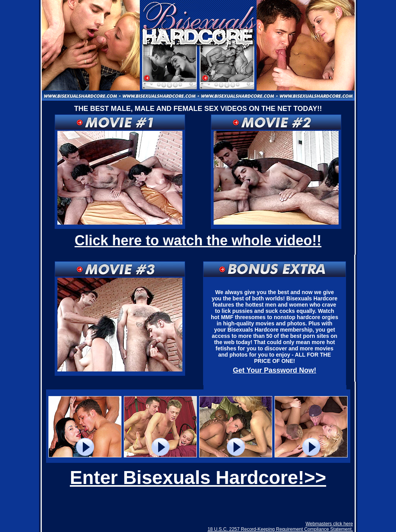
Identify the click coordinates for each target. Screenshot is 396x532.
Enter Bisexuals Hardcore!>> (198, 478)
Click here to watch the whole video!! (198, 240)
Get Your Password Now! (274, 370)
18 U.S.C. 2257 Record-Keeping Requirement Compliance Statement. (280, 529)
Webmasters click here (329, 524)
